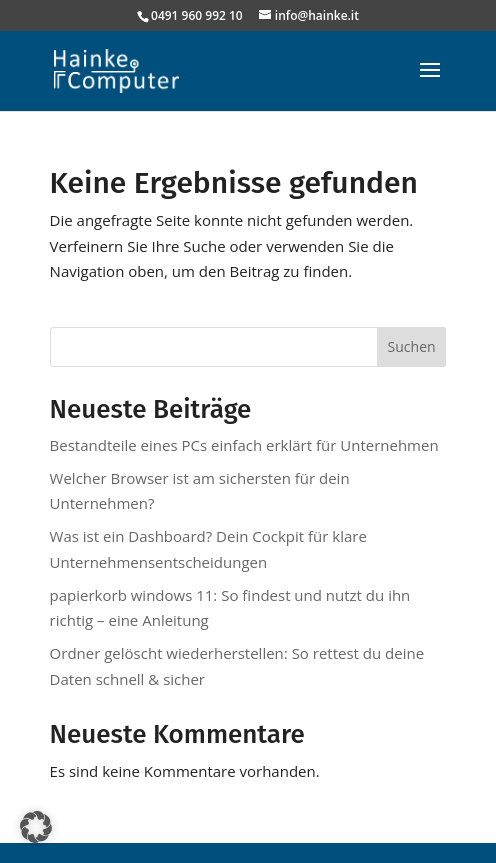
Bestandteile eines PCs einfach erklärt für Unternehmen (244, 445)
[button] (36, 827)
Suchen (412, 346)
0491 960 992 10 (197, 15)
